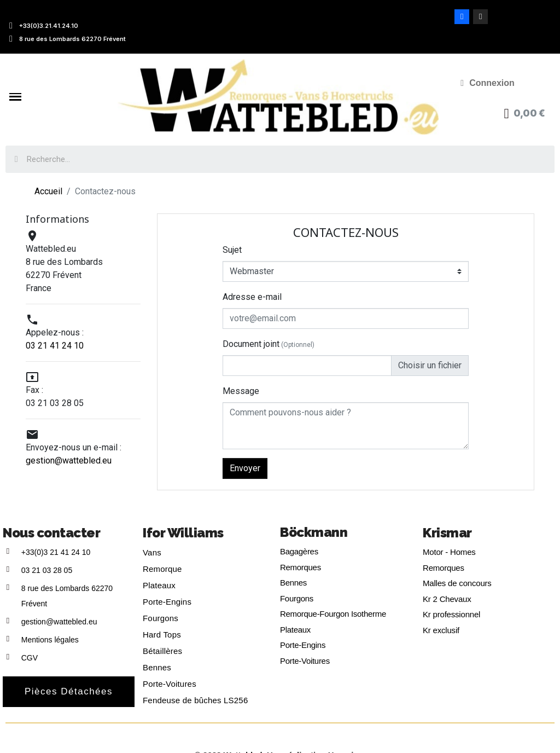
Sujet (232, 250)
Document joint (269, 344)
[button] (69, 691)
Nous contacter (51, 533)
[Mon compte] (488, 83)
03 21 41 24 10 (55, 346)
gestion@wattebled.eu (69, 461)
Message (241, 391)
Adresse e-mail (252, 297)
